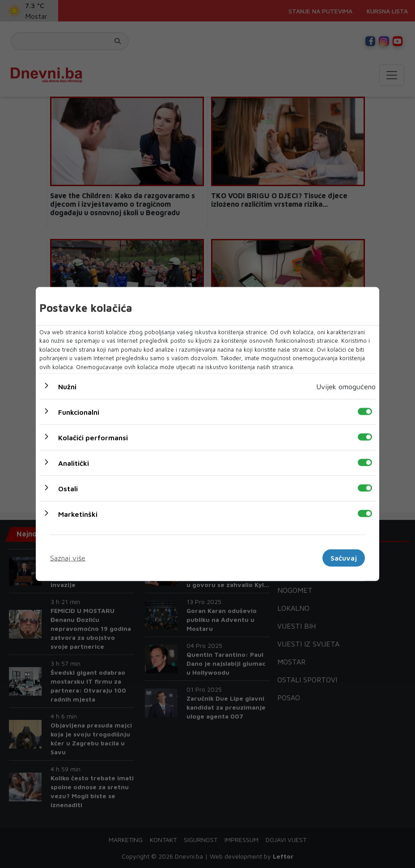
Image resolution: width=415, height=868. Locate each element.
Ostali (68, 489)
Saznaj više (68, 558)
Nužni (67, 387)
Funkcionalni (79, 412)
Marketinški (78, 514)
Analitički (74, 463)
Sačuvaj (344, 558)
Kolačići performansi (93, 438)
